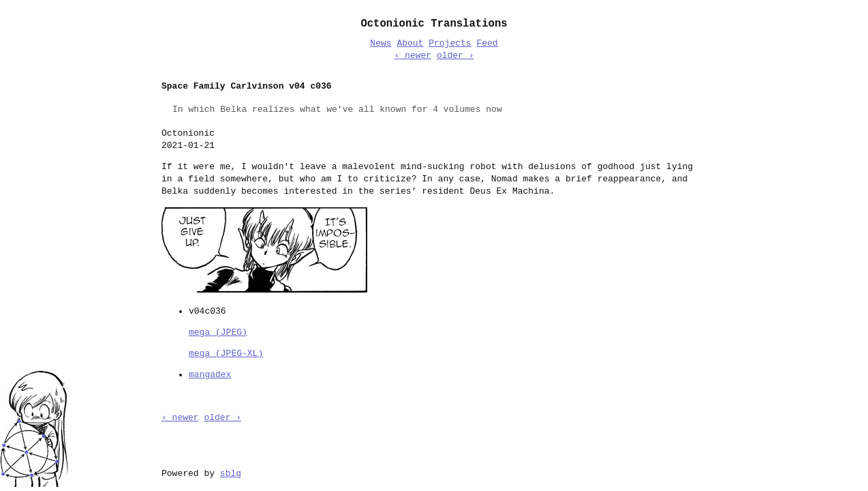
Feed (487, 44)
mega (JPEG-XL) (226, 353)
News (381, 44)
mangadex (210, 374)
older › (455, 56)
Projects (450, 44)
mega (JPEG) (218, 331)
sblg (231, 473)
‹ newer (413, 56)
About (410, 44)
